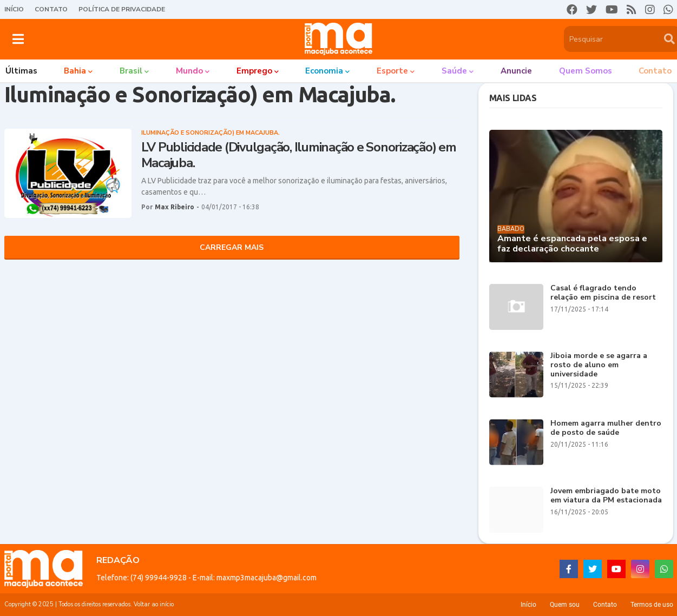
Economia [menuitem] (324, 71)
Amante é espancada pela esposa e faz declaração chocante (572, 244)
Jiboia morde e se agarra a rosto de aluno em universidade (599, 365)
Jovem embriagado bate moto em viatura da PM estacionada (606, 496)
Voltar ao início (154, 604)
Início (14, 9)
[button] (18, 39)
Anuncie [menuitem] (516, 71)
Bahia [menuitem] (75, 71)
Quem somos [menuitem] (586, 71)
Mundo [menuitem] (189, 71)
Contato (51, 9)
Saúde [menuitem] (454, 71)
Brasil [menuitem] (131, 71)
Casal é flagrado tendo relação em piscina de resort (603, 293)
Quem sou (565, 605)
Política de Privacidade (122, 9)
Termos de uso (652, 605)
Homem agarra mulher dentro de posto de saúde (606, 428)
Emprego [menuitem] (254, 71)
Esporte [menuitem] (392, 71)
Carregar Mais (232, 247)
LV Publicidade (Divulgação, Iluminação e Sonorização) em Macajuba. (299, 155)
